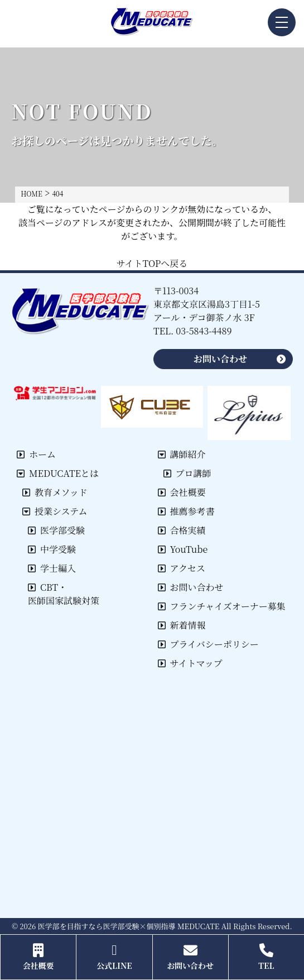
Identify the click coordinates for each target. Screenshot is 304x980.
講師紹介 (182, 454)
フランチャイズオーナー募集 (222, 606)
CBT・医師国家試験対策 (64, 594)
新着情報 (182, 625)
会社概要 (182, 492)
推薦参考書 (186, 511)
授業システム (55, 511)
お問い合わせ (191, 587)
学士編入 (52, 568)
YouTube (183, 549)
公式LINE (114, 957)
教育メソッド (55, 492)
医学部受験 (56, 530)
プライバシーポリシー (208, 644)
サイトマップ (190, 663)
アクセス (182, 568)
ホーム (36, 454)
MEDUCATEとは (58, 473)
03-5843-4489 (204, 331)
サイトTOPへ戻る (152, 263)
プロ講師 (187, 473)
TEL (266, 957)
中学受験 (52, 549)
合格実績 (182, 530)
